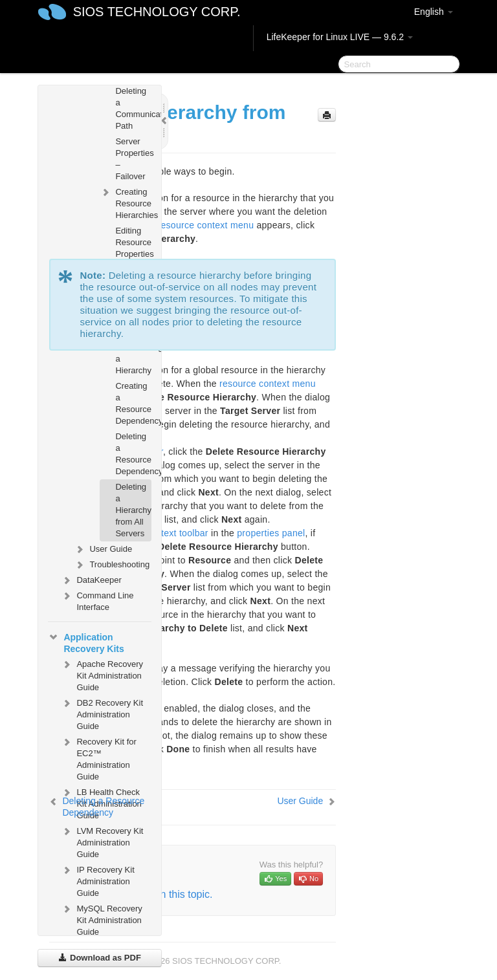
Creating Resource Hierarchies (125, 202)
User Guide (103, 549)
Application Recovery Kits (86, 642)
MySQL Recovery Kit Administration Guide (101, 919)
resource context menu (206, 225)
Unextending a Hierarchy (133, 359)
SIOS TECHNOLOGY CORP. (157, 12)
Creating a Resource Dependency (133, 403)
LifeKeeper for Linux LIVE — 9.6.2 (340, 37)
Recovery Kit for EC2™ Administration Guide (98, 758)
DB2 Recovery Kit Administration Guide (102, 713)
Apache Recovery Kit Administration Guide (102, 674)
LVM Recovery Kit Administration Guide (102, 841)
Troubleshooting (112, 565)
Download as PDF (99, 958)
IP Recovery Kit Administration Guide (97, 880)
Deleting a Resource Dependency (133, 454)
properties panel (271, 533)
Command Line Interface (97, 600)
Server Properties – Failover (133, 159)
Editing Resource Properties (133, 242)
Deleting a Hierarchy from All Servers (133, 510)
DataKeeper (91, 580)
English (434, 12)
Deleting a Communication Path (133, 108)
